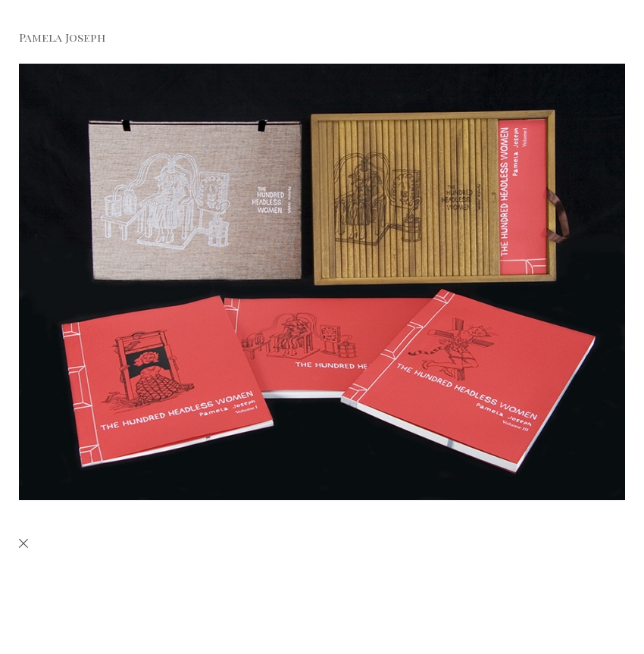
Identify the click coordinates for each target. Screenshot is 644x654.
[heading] (53, 39)
